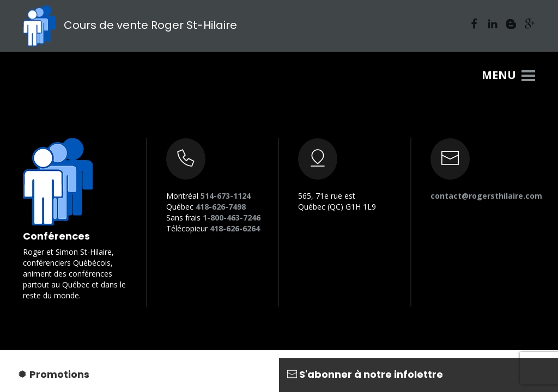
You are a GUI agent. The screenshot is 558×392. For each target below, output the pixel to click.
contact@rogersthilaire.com (486, 196)
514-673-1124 (226, 196)
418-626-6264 (235, 228)
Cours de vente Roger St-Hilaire (130, 25)
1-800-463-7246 (232, 218)
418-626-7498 (221, 207)
